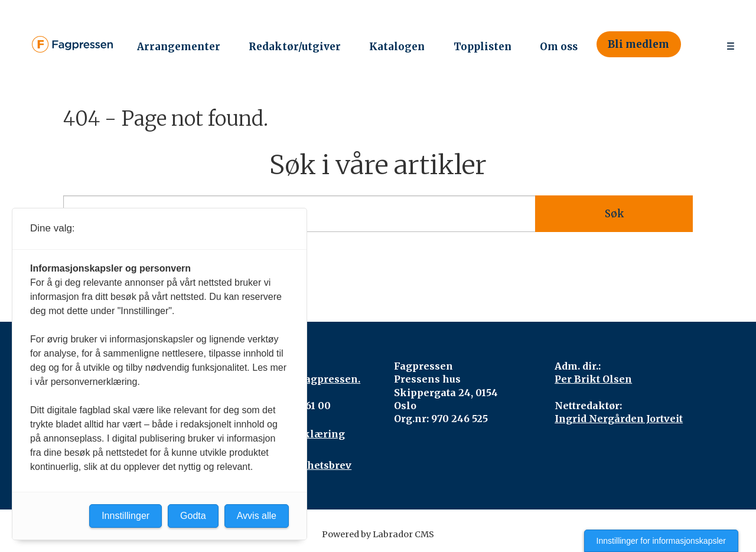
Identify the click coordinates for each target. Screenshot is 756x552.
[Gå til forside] (72, 44)
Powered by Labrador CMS (378, 534)
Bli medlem (638, 44)
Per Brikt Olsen (593, 379)
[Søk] (698, 45)
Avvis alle (257, 516)
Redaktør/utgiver (295, 47)
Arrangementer (179, 47)
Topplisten (483, 47)
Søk (614, 214)
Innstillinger (126, 516)
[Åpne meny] (731, 45)
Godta (193, 516)
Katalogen (397, 47)
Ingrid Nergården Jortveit (619, 419)
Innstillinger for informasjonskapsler (661, 541)
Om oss (559, 47)
